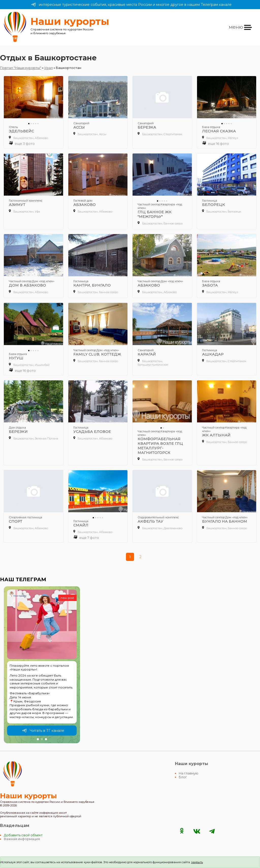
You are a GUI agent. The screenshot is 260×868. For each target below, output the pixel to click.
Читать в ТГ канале (43, 731)
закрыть (197, 862)
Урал (48, 68)
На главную (189, 773)
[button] (38, 739)
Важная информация (22, 839)
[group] (42, 665)
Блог (183, 777)
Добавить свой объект (23, 835)
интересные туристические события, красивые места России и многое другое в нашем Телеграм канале (131, 5)
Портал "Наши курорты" (21, 68)
